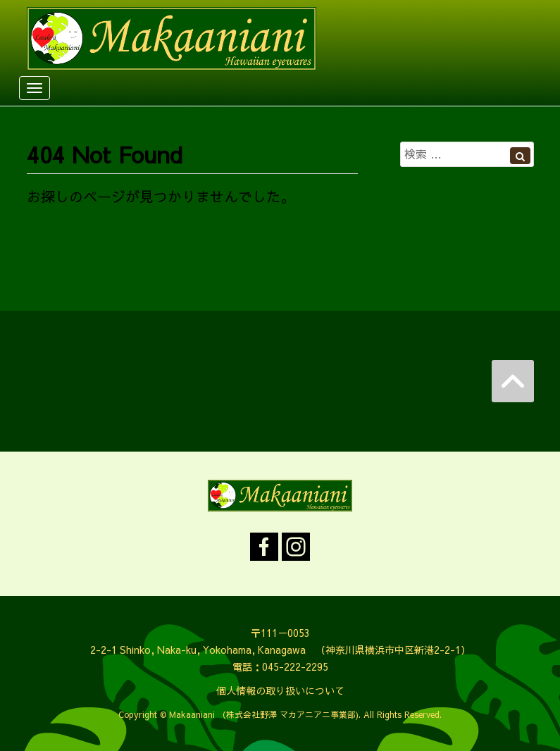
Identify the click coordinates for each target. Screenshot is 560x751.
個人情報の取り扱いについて (280, 690)
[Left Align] (520, 156)
